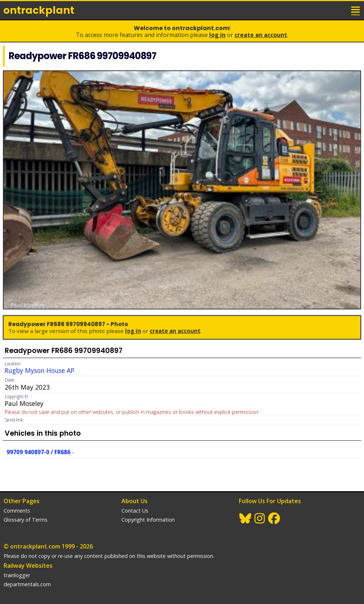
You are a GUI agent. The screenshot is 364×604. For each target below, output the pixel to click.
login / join (340, 10)
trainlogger (17, 575)
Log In (217, 35)
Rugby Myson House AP (40, 370)
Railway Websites (28, 566)
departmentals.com (27, 584)
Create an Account (261, 35)
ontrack (39, 10)
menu (356, 10)
